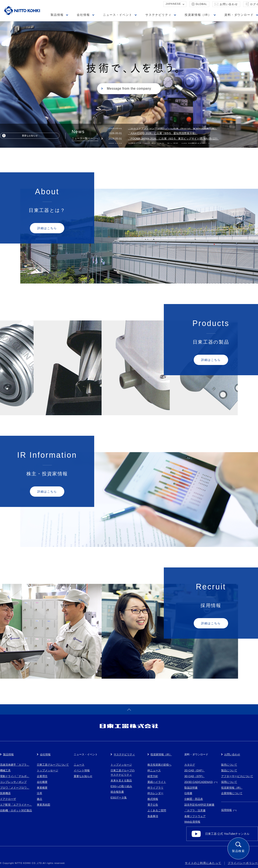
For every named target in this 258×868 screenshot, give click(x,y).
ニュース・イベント (118, 15)
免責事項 (153, 816)
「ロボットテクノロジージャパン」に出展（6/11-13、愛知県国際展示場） (172, 130)
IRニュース (154, 770)
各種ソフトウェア (195, 816)
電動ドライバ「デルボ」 (15, 776)
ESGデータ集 (119, 798)
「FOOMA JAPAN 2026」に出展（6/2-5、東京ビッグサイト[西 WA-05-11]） (173, 140)
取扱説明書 (191, 788)
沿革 (40, 793)
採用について (229, 782)
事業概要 (42, 788)
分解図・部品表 (194, 799)
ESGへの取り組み (121, 786)
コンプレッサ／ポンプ (13, 782)
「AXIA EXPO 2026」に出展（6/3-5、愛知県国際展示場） (163, 135)
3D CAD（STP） (194, 776)
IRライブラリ (155, 788)
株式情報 (153, 799)
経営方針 (153, 776)
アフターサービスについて (237, 776)
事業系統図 (44, 805)
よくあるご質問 (157, 810)
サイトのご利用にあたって (203, 863)
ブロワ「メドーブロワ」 (15, 788)
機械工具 (5, 770)
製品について (229, 770)
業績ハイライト (157, 782)
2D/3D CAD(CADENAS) (199, 782)
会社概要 (42, 782)
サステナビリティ (158, 15)
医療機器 (5, 793)
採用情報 (226, 810)
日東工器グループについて (53, 765)
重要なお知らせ (30, 136)
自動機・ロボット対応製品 (16, 810)
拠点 (40, 799)
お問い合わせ (229, 4)
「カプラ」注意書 (195, 810)
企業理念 (42, 776)
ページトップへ (129, 709)
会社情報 (83, 15)
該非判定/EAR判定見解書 (199, 805)
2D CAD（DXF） (195, 770)
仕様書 (188, 793)
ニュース (79, 765)
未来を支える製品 (121, 781)
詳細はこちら (47, 228)
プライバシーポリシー (243, 863)
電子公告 (153, 805)
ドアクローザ (8, 799)
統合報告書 (117, 792)
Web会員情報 (192, 822)
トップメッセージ (48, 770)
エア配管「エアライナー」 (16, 805)
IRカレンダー (155, 793)
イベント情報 (82, 770)
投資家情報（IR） (198, 15)
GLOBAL (201, 4)
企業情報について (232, 793)
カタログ (190, 765)
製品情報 (57, 15)
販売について (229, 765)
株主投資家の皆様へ (159, 765)
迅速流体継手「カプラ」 (15, 765)
